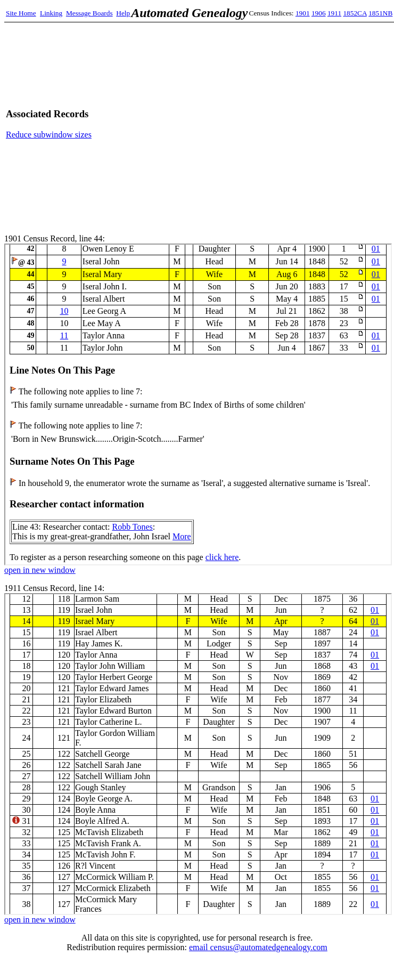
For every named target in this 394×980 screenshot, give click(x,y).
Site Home (21, 13)
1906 (319, 13)
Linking (51, 13)
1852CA (355, 13)
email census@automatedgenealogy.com (258, 947)
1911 (334, 13)
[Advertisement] (288, 124)
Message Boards (89, 13)
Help (123, 13)
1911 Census (198, 754)
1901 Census (198, 404)
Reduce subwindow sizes (49, 135)
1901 (303, 13)
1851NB (380, 13)
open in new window (40, 570)
